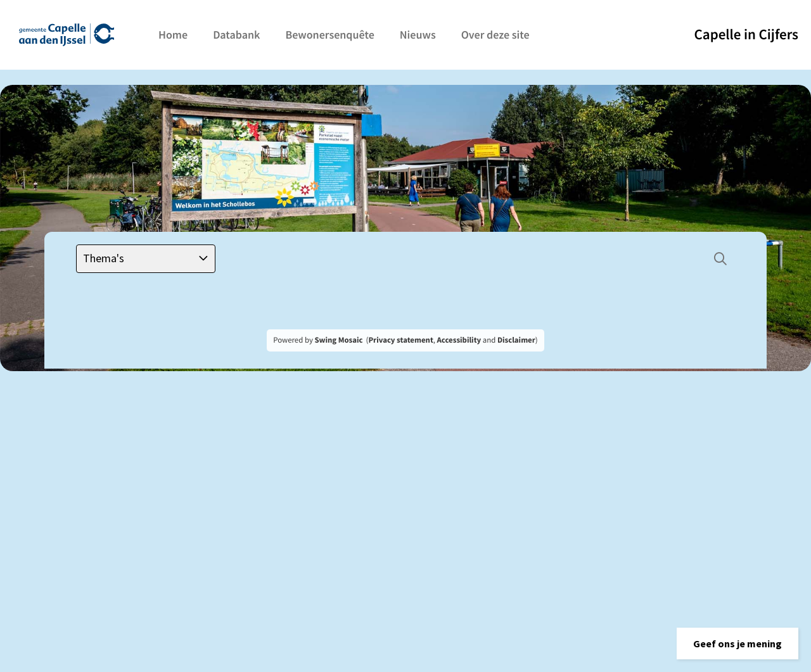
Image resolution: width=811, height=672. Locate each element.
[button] (738, 643)
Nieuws (418, 35)
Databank (236, 35)
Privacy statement (400, 340)
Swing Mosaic (338, 340)
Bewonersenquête (329, 35)
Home (173, 35)
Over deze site (495, 35)
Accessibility (459, 340)
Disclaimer (516, 340)
